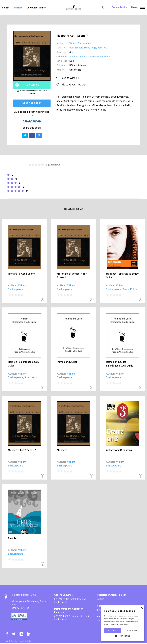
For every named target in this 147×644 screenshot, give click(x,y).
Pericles (13, 539)
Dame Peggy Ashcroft (95, 48)
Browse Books (119, 7)
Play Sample (32, 85)
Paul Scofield (76, 48)
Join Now (17, 8)
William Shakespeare (80, 43)
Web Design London (16, 641)
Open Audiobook (32, 103)
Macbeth (62, 450)
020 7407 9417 (62, 599)
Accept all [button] (113, 630)
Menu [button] (134, 7)
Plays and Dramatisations (97, 57)
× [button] (142, 608)
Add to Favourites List (71, 85)
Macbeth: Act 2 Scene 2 (22, 450)
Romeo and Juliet (67, 362)
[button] (142, 8)
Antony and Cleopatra (119, 450)
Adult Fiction (76, 57)
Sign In (6, 8)
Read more (123, 625)
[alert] (123, 623)
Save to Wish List (68, 78)
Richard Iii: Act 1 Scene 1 (22, 274)
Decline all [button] (132, 630)
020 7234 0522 (62, 616)
